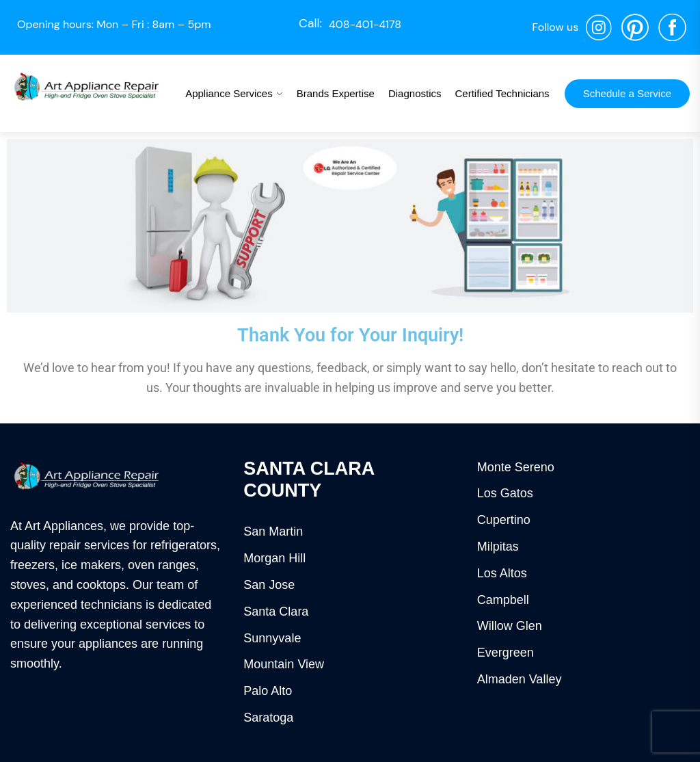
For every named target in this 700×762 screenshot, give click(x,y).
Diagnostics (415, 93)
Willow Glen (510, 626)
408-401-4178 (365, 24)
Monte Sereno (516, 467)
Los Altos (502, 573)
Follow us (555, 27)
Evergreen (506, 653)
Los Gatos (505, 493)
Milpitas (498, 547)
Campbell (503, 600)
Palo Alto (268, 691)
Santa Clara (276, 612)
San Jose (269, 585)
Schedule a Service (627, 93)
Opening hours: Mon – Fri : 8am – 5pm (114, 24)
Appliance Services (229, 93)
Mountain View (284, 664)
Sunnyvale (272, 638)
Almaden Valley (520, 679)
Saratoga (268, 718)
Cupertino (504, 520)
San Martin (273, 531)
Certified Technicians (502, 93)
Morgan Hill (274, 558)
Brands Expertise (336, 93)
